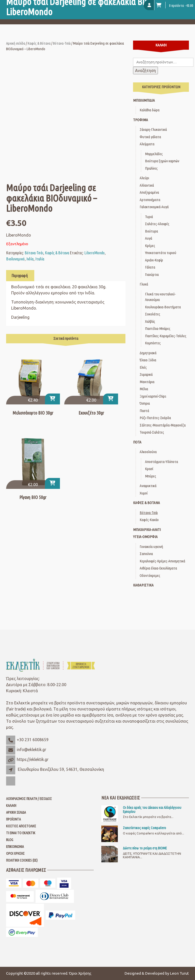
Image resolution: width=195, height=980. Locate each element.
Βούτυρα (151, 231)
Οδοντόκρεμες (150, 575)
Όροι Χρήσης (15, 853)
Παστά (144, 411)
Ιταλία (40, 259)
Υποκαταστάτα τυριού (161, 253)
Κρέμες (150, 246)
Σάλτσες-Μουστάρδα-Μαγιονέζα (163, 425)
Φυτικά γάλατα (150, 137)
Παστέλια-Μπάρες (158, 328)
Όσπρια (145, 403)
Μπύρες (151, 476)
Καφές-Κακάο (149, 520)
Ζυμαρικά (146, 374)
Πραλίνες (151, 168)
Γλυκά (144, 284)
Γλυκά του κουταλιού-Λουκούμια (160, 297)
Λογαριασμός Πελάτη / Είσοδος (29, 799)
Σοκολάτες (153, 314)
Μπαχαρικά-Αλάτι (147, 530)
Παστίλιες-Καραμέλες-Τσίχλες (166, 336)
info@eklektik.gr (31, 750)
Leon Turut (179, 973)
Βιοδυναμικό (15, 259)
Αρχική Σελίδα (16, 812)
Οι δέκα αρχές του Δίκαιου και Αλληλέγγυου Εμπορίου (152, 809)
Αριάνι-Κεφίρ (154, 260)
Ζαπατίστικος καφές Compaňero (144, 828)
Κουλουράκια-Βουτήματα (163, 307)
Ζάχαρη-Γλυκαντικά (153, 129)
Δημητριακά (148, 353)
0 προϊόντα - (175, 5)
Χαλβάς (150, 321)
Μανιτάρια (147, 382)
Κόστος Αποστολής (21, 826)
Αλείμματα (147, 144)
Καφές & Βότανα (39, 43)
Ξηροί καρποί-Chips (153, 396)
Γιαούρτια (152, 274)
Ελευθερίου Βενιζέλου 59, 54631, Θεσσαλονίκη (61, 769)
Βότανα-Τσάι (62, 43)
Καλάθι (11, 806)
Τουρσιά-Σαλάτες (152, 432)
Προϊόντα (13, 819)
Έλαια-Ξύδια (148, 360)
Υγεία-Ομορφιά (145, 537)
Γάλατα (150, 267)
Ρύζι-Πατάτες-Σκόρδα (155, 418)
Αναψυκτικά (148, 486)
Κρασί (149, 469)
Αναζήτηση (145, 70)
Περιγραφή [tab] (20, 276)
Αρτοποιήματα (150, 200)
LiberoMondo (94, 253)
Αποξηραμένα (149, 192)
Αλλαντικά (147, 185)
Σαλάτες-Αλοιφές (157, 224)
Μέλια (144, 389)
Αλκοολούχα (148, 452)
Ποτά (137, 442)
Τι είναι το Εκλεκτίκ (21, 833)
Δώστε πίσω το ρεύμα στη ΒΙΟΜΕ (145, 848)
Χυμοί (144, 493)
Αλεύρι (144, 178)
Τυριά (149, 217)
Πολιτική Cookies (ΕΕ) (22, 860)
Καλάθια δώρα (150, 110)
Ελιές (143, 367)
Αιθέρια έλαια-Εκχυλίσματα (158, 568)
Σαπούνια (146, 554)
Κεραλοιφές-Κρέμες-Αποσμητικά (162, 561)
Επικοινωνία (15, 847)
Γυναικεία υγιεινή (151, 547)
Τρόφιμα (141, 120)
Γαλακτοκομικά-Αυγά (154, 207)
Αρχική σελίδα (16, 43)
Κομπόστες (153, 343)
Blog (10, 840)
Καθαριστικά (143, 585)
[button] (52, 399)
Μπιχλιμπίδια (144, 100)
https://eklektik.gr (33, 759)
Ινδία (30, 259)
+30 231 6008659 (33, 740)
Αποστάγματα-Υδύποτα (161, 462)
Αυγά (149, 238)
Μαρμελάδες (154, 154)
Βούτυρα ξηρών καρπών (162, 161)
